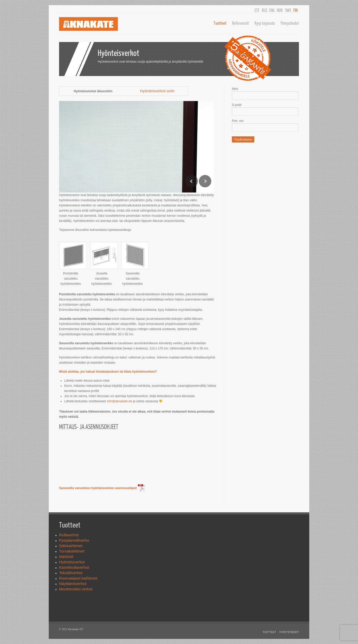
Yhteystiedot (290, 23)
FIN (295, 10)
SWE (288, 10)
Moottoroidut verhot (76, 589)
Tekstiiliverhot (71, 573)
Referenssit (241, 23)
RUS (265, 10)
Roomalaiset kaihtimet (78, 578)
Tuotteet (220, 23)
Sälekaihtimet (71, 546)
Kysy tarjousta (265, 23)
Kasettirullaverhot (74, 567)
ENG (272, 10)
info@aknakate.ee (120, 401)
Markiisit (66, 557)
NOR (280, 10)
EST (257, 10)
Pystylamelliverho (74, 540)
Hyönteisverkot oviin (157, 91)
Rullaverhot (69, 535)
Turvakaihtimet (72, 551)
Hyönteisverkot (72, 562)
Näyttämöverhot (73, 584)
